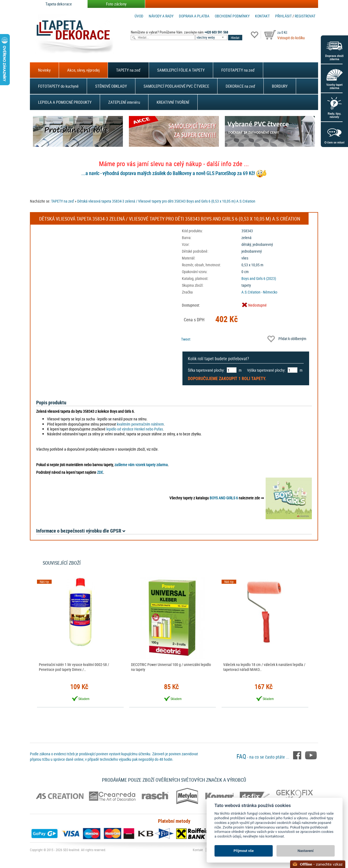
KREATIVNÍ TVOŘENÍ (173, 102)
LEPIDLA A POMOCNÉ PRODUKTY (65, 102)
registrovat (305, 16)
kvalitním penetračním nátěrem (140, 424)
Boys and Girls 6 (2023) (259, 278)
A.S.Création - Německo (259, 292)
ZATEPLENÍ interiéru (124, 102)
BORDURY (280, 86)
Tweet (186, 339)
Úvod (139, 16)
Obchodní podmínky (232, 16)
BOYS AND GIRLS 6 (224, 498)
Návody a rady (161, 16)
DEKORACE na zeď (240, 86)
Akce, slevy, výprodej (83, 70)
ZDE (100, 472)
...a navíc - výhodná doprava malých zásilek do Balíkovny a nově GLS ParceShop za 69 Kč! (168, 173)
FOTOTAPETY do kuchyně (58, 86)
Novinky (44, 70)
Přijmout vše (244, 851)
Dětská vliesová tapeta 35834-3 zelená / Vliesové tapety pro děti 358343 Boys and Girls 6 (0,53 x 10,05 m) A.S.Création (166, 201)
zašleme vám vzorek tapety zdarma (141, 465)
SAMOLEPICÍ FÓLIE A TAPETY (181, 70)
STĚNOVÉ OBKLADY (111, 86)
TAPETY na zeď (128, 70)
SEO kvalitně (71, 850)
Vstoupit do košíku (291, 38)
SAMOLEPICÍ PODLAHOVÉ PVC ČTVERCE (176, 86)
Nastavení (306, 851)
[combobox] (212, 37)
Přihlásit (283, 16)
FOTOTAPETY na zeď (238, 70)
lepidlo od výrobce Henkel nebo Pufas (135, 429)
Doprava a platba (194, 16)
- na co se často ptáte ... (263, 757)
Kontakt (262, 16)
